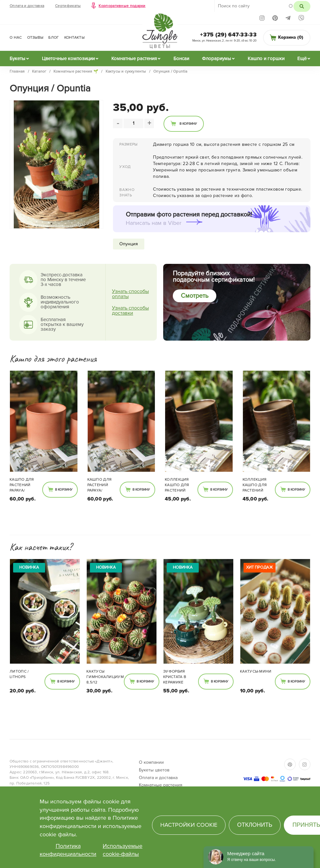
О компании (151, 762)
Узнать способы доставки (130, 311)
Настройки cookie (189, 825)
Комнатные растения (134, 59)
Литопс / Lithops (19, 674)
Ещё (302, 59)
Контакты (74, 38)
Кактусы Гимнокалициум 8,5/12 (105, 677)
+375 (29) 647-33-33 (228, 35)
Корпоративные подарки (122, 6)
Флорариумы (216, 59)
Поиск (302, 6)
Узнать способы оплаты (130, 294)
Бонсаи (181, 59)
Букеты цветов (154, 770)
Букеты (17, 59)
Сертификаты (68, 6)
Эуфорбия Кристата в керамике (175, 677)
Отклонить (255, 825)
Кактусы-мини (256, 671)
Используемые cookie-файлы (123, 850)
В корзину (188, 124)
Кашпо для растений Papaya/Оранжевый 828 (22, 485)
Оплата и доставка (27, 6)
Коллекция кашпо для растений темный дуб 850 (178, 485)
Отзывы (35, 38)
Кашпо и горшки (266, 59)
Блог (54, 38)
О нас (16, 38)
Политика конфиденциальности (68, 850)
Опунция (129, 244)
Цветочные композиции (68, 59)
